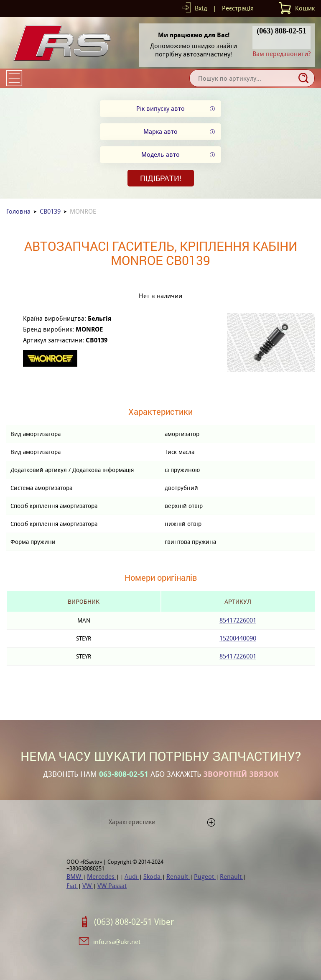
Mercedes (102, 877)
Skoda (153, 877)
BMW (75, 877)
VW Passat (112, 886)
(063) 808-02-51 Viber (134, 922)
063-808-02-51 (124, 774)
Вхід (201, 8)
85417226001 (238, 620)
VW (88, 886)
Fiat (72, 886)
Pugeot (205, 877)
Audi (132, 877)
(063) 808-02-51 (281, 31)
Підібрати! (161, 178)
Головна (18, 211)
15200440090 (238, 638)
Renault (178, 877)
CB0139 (50, 211)
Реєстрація (238, 8)
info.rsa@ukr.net (117, 942)
